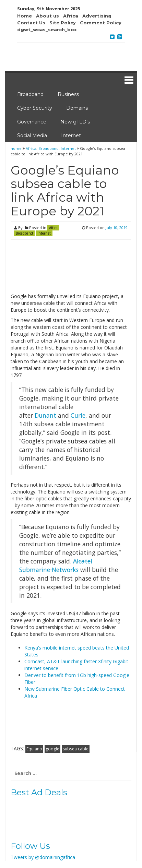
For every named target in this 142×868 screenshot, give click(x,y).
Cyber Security (35, 108)
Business (68, 94)
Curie (78, 415)
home (17, 148)
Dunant (45, 415)
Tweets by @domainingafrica (43, 857)
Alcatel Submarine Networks (56, 565)
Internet (71, 135)
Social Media (32, 135)
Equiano (34, 749)
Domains (77, 108)
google (52, 749)
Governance (32, 122)
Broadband (30, 94)
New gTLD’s (75, 122)
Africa (31, 148)
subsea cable (76, 749)
